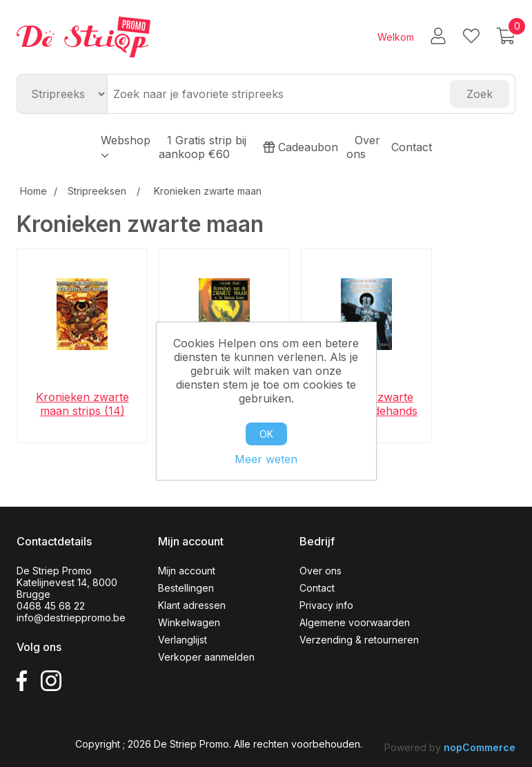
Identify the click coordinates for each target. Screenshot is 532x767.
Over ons (363, 147)
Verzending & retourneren (359, 640)
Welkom (396, 37)
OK (266, 434)
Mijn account (187, 571)
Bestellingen (186, 588)
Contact (412, 147)
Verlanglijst (183, 640)
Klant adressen (192, 605)
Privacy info (326, 605)
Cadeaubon (301, 147)
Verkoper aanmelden (206, 657)
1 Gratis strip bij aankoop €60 (203, 147)
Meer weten (266, 459)
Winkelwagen (189, 622)
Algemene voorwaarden (355, 622)
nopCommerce (480, 747)
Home (33, 191)
